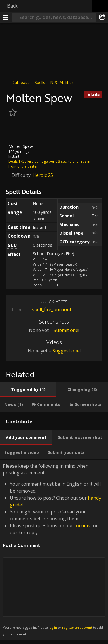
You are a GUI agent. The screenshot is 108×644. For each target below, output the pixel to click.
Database (21, 82)
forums (82, 526)
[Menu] (6, 17)
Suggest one (66, 351)
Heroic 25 (43, 175)
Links (96, 94)
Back (12, 6)
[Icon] (16, 131)
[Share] (102, 17)
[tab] (28, 389)
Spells (40, 82)
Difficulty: (22, 175)
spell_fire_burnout (47, 309)
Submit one (66, 330)
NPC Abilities (62, 82)
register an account (77, 627)
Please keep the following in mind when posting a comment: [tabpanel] (54, 550)
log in (53, 627)
